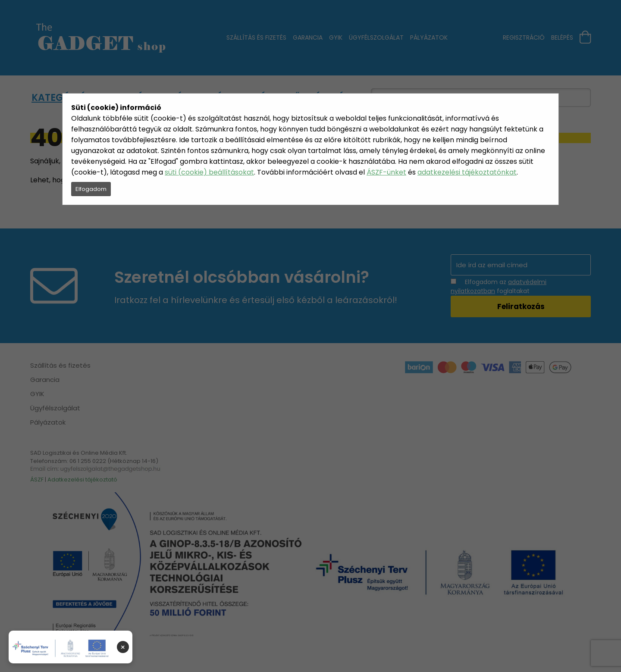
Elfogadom (91, 189)
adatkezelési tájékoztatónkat (467, 172)
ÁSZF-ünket (386, 172)
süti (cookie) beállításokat (209, 172)
